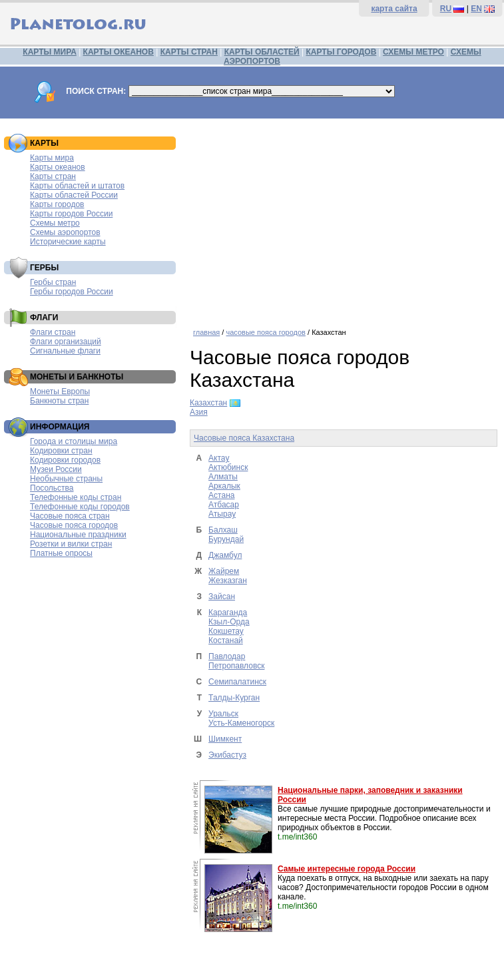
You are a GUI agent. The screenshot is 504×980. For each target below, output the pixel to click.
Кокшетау (226, 631)
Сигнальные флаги (65, 351)
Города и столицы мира (74, 441)
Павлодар (227, 656)
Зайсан (222, 597)
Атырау (222, 514)
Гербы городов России (72, 292)
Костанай (226, 640)
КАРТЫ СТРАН (189, 52)
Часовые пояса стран (70, 516)
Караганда (228, 612)
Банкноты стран (59, 401)
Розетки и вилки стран (71, 544)
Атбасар (224, 505)
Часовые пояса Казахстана (244, 438)
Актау (219, 458)
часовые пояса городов (265, 332)
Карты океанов (58, 167)
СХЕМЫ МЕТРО (413, 52)
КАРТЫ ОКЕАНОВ (119, 52)
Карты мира (52, 158)
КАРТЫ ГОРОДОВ (342, 52)
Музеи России (56, 469)
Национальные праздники (78, 535)
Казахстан (208, 403)
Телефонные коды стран (76, 497)
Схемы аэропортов (65, 232)
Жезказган (228, 581)
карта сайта (394, 9)
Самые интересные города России (347, 869)
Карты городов (57, 204)
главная (206, 332)
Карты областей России (74, 195)
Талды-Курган (234, 698)
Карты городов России (71, 214)
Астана (221, 495)
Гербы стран (53, 282)
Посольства (52, 488)
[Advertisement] (344, 218)
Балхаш (223, 530)
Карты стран (53, 176)
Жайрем (224, 571)
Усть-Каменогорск (241, 723)
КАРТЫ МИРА (49, 52)
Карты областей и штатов (77, 186)
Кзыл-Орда (229, 622)
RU (446, 9)
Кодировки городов (65, 460)
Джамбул (225, 555)
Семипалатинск (237, 682)
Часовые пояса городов (74, 525)
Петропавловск (236, 666)
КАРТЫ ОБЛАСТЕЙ (262, 52)
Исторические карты (68, 242)
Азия (199, 412)
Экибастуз (227, 755)
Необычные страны (66, 479)
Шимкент (225, 739)
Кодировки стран (61, 451)
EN (476, 9)
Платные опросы (61, 553)
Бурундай (226, 539)
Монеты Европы (60, 391)
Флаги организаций (66, 342)
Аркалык (224, 486)
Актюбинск (228, 467)
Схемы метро (55, 223)
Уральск (223, 714)
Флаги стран (53, 332)
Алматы (223, 477)
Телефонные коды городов (80, 507)
